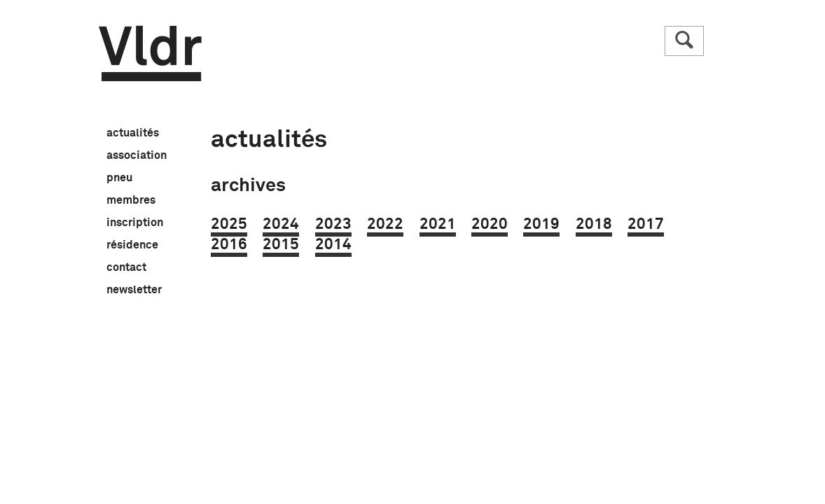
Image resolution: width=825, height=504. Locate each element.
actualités (133, 134)
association (137, 156)
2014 (333, 245)
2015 (281, 245)
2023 (333, 224)
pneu (119, 178)
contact (126, 268)
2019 (541, 224)
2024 (281, 224)
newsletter (134, 290)
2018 (594, 224)
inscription (135, 223)
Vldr (150, 54)
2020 (490, 224)
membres (131, 201)
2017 (646, 224)
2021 (438, 224)
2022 (385, 224)
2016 (229, 245)
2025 (229, 224)
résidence (132, 246)
